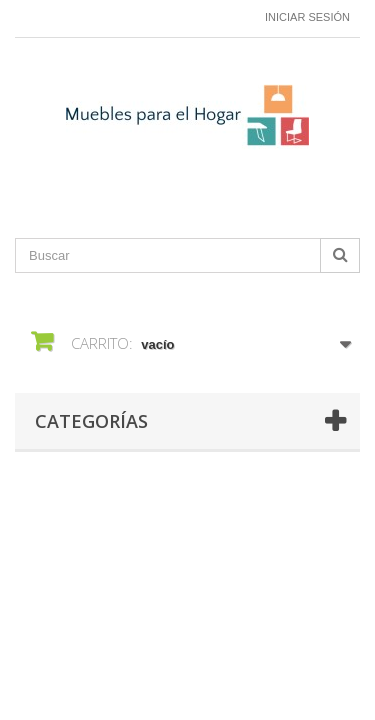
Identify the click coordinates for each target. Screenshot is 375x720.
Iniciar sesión (307, 17)
